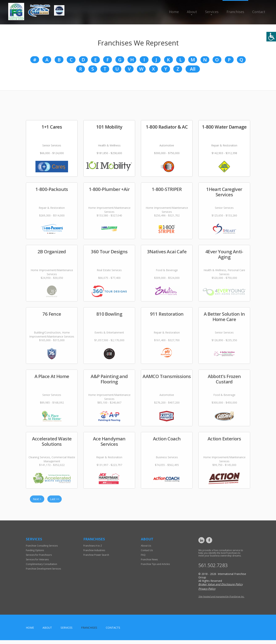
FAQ (143, 558)
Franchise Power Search (96, 558)
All (193, 71)
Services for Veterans (37, 562)
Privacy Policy (207, 592)
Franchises (235, 12)
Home (174, 12)
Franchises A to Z (93, 549)
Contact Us (147, 553)
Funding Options (35, 553)
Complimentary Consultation (41, 567)
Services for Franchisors (39, 558)
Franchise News (149, 562)
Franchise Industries (94, 553)
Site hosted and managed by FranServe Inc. (221, 600)
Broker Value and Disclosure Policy (221, 588)
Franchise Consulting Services (42, 549)
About (192, 12)
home (30, 631)
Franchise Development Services (43, 572)
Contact (259, 12)
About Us (146, 549)
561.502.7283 (216, 569)
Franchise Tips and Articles (155, 567)
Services (212, 12)
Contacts (113, 631)
